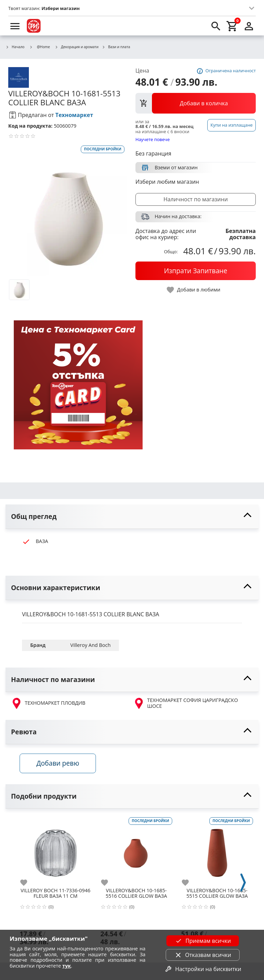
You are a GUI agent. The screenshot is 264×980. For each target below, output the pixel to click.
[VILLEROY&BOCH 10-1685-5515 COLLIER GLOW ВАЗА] (217, 852)
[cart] (232, 26)
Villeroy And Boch (91, 645)
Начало (15, 47)
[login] (249, 26)
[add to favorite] (28, 884)
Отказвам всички (203, 955)
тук (67, 966)
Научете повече (153, 139)
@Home (40, 47)
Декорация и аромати (76, 47)
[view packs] (196, 103)
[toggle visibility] (132, 517)
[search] (216, 26)
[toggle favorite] (194, 290)
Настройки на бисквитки (202, 969)
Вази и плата (116, 47)
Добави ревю (60, 765)
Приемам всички (202, 941)
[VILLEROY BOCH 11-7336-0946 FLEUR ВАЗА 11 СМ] (56, 852)
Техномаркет (74, 115)
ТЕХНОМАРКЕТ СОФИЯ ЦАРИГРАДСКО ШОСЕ (186, 703)
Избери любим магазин (167, 182)
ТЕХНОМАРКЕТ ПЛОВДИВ (48, 703)
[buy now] (196, 271)
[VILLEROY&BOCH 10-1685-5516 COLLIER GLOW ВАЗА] (136, 852)
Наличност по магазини (195, 199)
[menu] (15, 26)
